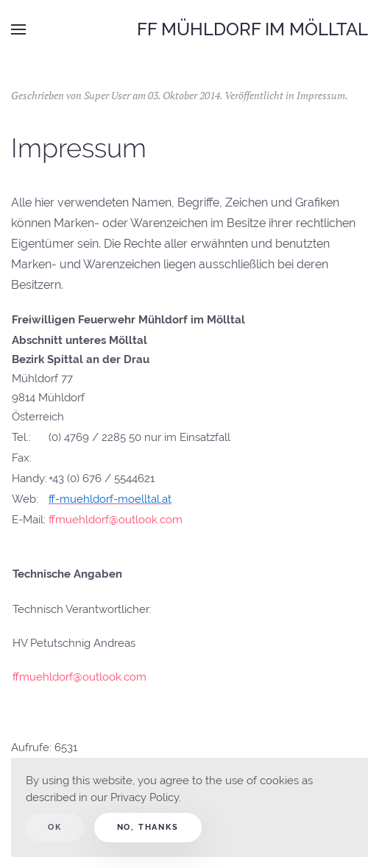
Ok (55, 827)
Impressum (321, 95)
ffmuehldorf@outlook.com (116, 520)
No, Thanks (148, 827)
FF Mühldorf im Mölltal (252, 29)
